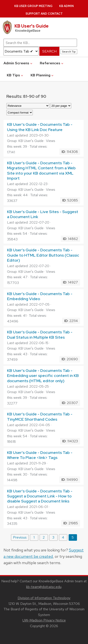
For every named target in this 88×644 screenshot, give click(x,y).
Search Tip (69, 52)
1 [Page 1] (34, 537)
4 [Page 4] (63, 537)
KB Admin (66, 6)
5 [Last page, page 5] (73, 537)
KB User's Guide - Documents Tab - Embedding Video (40, 296)
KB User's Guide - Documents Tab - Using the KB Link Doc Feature (40, 127)
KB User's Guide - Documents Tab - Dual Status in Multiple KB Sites (40, 334)
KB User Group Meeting (33, 6)
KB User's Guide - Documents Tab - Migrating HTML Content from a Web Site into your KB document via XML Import (41, 171)
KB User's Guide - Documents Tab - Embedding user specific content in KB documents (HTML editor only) (43, 376)
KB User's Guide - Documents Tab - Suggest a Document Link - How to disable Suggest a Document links (40, 496)
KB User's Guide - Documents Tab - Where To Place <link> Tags (40, 455)
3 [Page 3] (53, 537)
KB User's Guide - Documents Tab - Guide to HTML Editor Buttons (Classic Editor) (43, 255)
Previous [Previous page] (20, 537)
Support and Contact (44, 14)
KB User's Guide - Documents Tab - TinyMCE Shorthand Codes (40, 416)
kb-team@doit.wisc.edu (44, 587)
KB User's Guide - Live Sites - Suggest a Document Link (43, 214)
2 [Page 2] (44, 537)
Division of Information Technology (44, 598)
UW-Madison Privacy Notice (44, 620)
